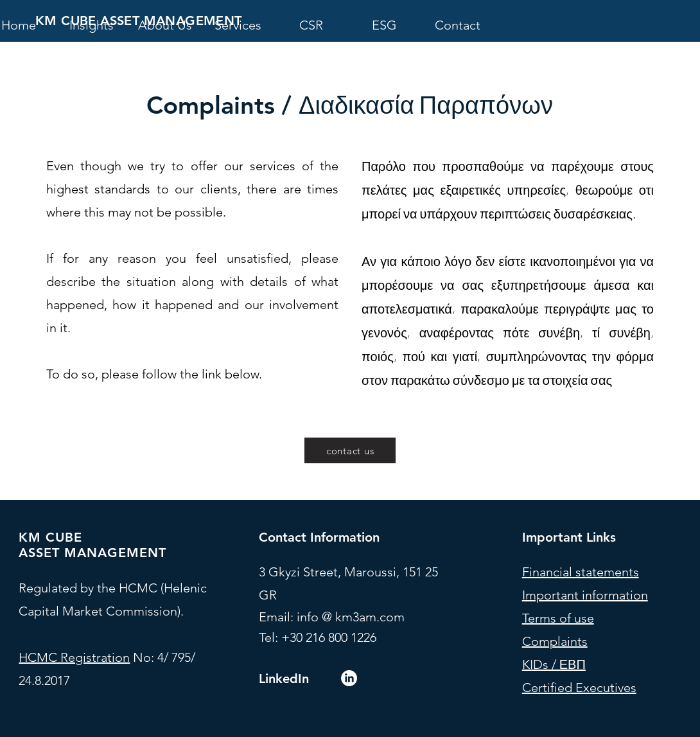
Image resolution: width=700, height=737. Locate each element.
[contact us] (350, 450)
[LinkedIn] (349, 678)
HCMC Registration (74, 657)
